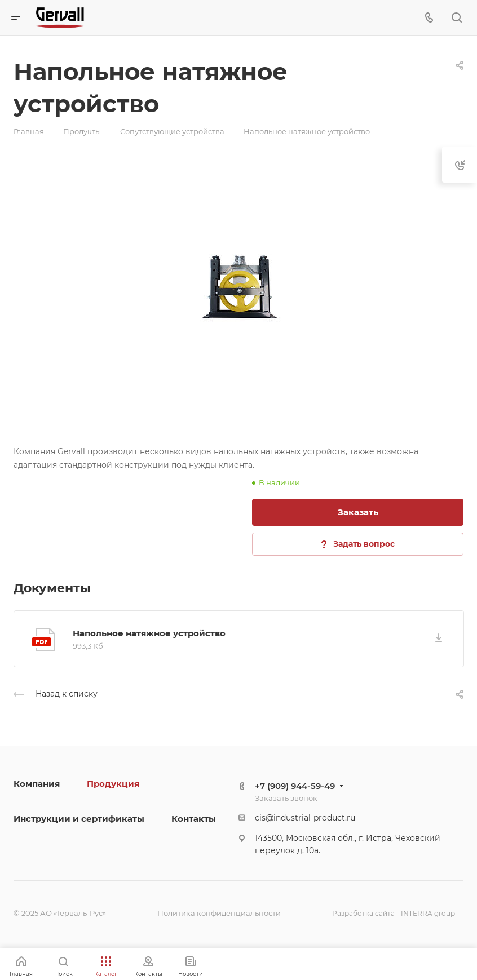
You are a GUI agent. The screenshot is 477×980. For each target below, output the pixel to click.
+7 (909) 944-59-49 (295, 786)
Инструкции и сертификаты (79, 819)
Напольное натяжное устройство (149, 633)
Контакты (194, 819)
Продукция (113, 784)
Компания (37, 784)
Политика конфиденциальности (219, 913)
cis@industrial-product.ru (305, 818)
